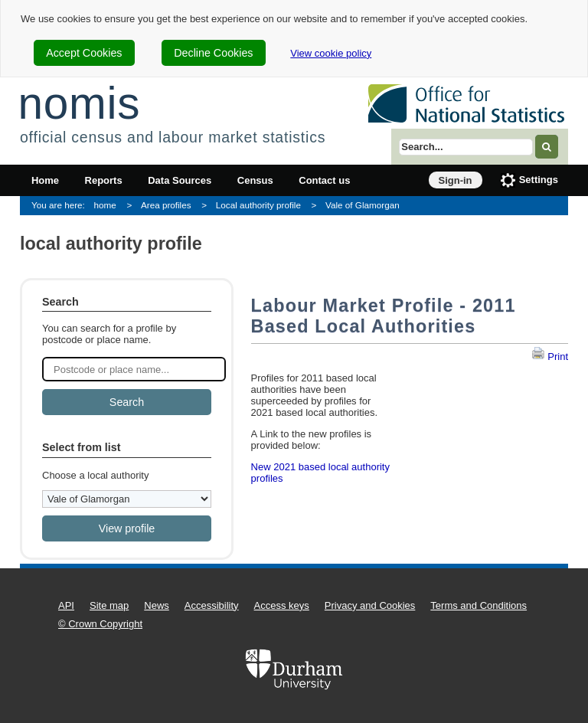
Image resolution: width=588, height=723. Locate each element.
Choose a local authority (95, 475)
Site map (109, 605)
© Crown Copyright (100, 624)
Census (255, 180)
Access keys (282, 605)
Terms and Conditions (479, 605)
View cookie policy (331, 53)
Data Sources (180, 180)
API (66, 605)
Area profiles (166, 205)
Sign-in (456, 180)
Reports (104, 180)
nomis (79, 103)
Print (550, 357)
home (105, 205)
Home (45, 180)
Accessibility (212, 605)
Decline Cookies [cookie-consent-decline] (213, 53)
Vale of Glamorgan (363, 205)
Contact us (324, 180)
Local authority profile (258, 205)
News (157, 605)
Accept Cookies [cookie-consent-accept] (84, 53)
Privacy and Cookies (370, 605)
